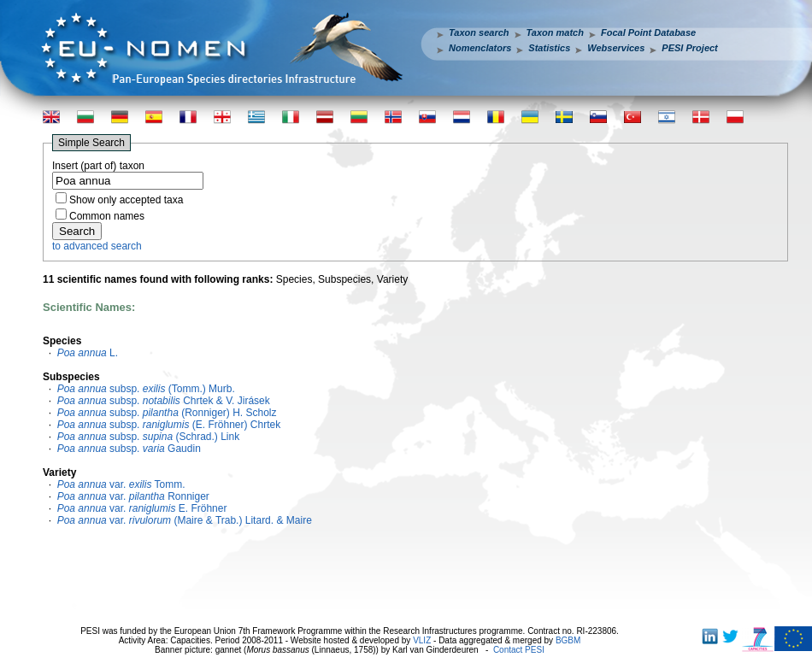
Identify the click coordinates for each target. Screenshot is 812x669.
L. (88, 353)
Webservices (616, 48)
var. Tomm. (121, 484)
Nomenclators (480, 48)
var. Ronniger (133, 496)
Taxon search (479, 32)
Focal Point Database (648, 32)
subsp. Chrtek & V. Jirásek (164, 401)
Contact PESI (519, 650)
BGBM (568, 640)
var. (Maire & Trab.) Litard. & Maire (185, 520)
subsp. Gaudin (129, 449)
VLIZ (422, 640)
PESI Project (689, 48)
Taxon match (555, 32)
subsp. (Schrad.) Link (149, 437)
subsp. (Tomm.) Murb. (146, 389)
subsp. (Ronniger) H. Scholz (167, 413)
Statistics (549, 48)
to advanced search (97, 246)
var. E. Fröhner (142, 508)
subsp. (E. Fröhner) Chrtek (169, 425)
